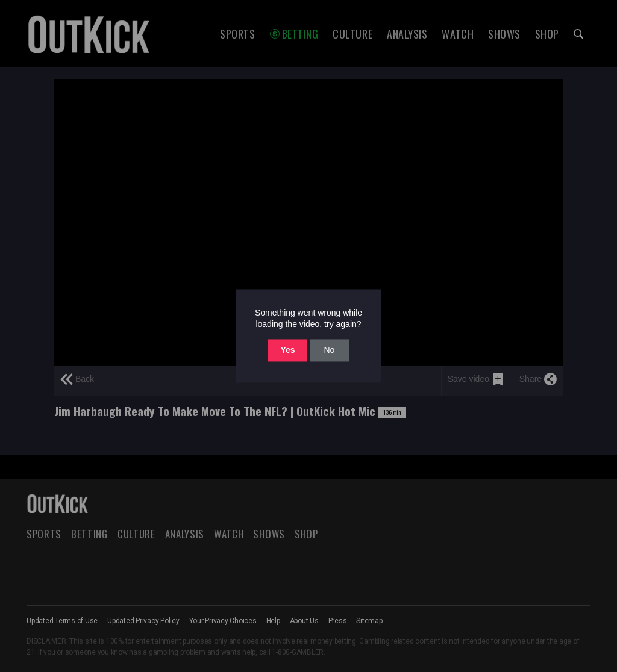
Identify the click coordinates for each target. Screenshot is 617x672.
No (329, 350)
